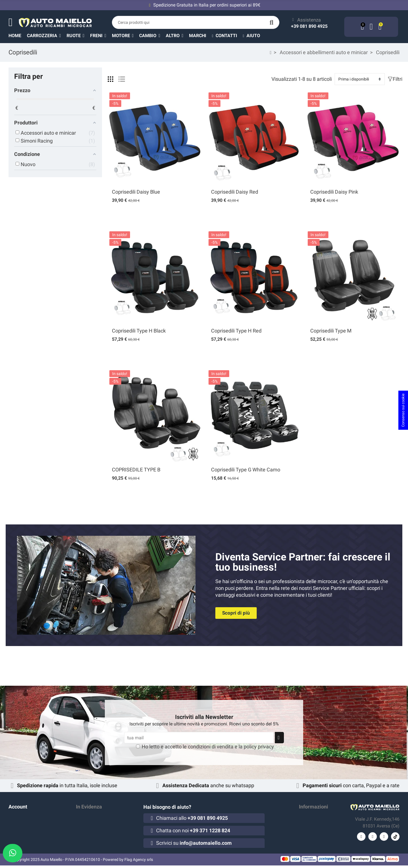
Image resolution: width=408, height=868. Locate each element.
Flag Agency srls (139, 862)
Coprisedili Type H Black (139, 331)
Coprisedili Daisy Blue (136, 192)
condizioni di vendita (211, 747)
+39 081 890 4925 (309, 26)
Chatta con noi (193, 830)
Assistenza (309, 20)
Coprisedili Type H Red (236, 331)
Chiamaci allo (192, 818)
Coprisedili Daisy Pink (334, 192)
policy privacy (259, 747)
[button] (177, 35)
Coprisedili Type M (331, 331)
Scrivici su (194, 843)
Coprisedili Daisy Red (235, 192)
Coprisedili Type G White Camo (246, 470)
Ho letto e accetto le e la (208, 747)
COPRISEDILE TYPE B (136, 470)
